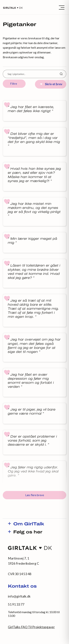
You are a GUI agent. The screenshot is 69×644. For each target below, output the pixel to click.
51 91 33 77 (16, 604)
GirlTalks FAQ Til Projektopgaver (31, 627)
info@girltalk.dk (19, 596)
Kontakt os (22, 587)
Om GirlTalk (29, 524)
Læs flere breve (35, 495)
